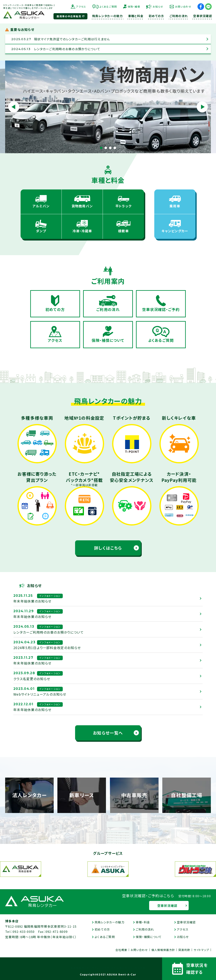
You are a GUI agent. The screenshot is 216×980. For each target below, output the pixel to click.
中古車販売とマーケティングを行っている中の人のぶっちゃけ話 (108, 968)
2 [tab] (106, 148)
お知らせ (158, 6)
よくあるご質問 (108, 6)
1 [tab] (101, 148)
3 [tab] (110, 148)
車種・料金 (143, 922)
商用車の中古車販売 (69, 16)
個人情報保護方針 (163, 950)
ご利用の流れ (145, 929)
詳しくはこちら (108, 548)
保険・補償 (134, 6)
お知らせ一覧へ (108, 733)
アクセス (81, 6)
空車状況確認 (167, 906)
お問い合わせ (183, 6)
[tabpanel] (108, 107)
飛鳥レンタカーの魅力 (110, 922)
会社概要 (121, 950)
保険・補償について (149, 937)
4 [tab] (115, 148)
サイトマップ (201, 950)
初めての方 (102, 929)
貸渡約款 (184, 950)
